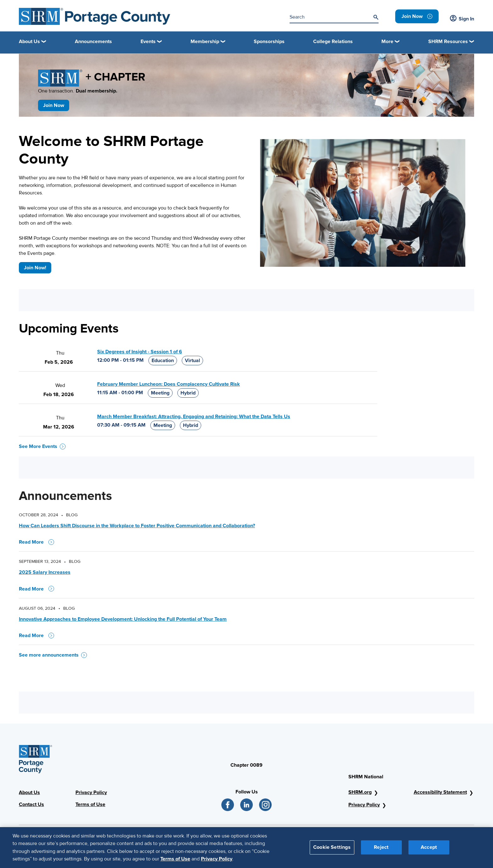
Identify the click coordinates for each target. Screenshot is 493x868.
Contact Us (31, 804)
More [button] (387, 42)
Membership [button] (205, 42)
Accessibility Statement (440, 792)
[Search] (376, 17)
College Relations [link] (333, 42)
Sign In (462, 19)
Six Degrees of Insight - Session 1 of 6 (140, 352)
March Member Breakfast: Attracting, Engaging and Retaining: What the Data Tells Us (194, 417)
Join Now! (35, 268)
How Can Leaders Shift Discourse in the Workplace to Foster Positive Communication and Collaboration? (137, 526)
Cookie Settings (332, 849)
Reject (381, 849)
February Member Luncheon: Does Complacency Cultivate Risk (169, 384)
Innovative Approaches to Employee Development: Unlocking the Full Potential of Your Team (123, 619)
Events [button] (148, 42)
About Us (29, 792)
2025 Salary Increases (45, 572)
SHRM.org (360, 792)
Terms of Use (90, 804)
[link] (417, 16)
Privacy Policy (91, 792)
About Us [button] (29, 42)
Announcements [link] (93, 42)
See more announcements (53, 655)
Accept (429, 849)
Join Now (54, 105)
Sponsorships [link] (269, 42)
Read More (36, 542)
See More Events (42, 446)
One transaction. (78, 91)
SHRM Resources (448, 42)
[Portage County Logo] (95, 16)
